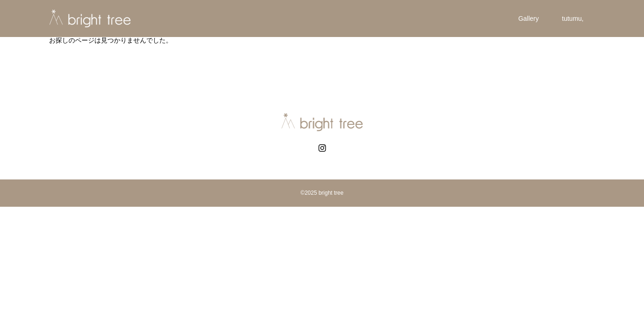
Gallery (528, 18)
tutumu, (573, 18)
